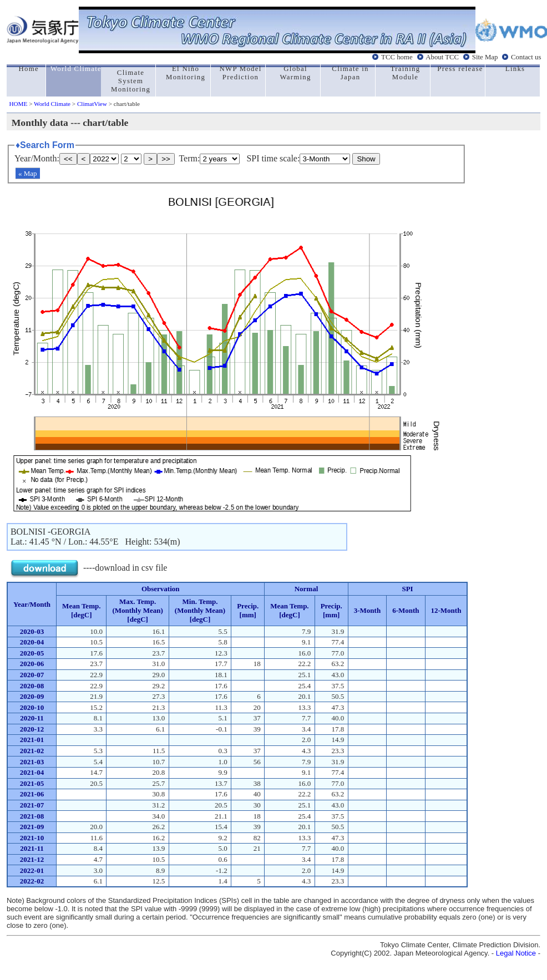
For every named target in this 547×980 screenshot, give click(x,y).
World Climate (52, 104)
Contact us (526, 57)
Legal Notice (516, 953)
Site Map (485, 57)
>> (166, 159)
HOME (18, 104)
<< (68, 159)
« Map (28, 173)
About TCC (442, 57)
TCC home (397, 57)
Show (366, 159)
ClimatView (92, 104)
